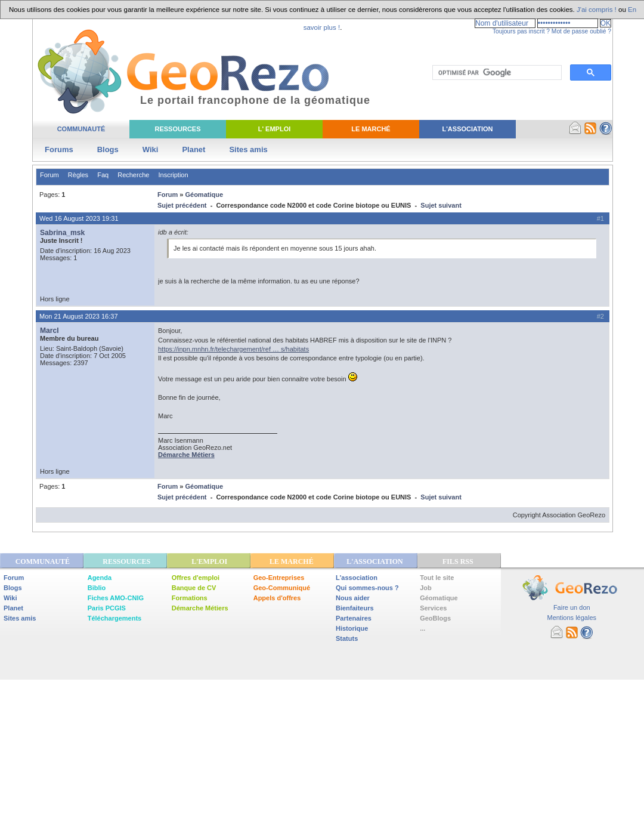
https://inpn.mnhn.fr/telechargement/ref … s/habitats (233, 349)
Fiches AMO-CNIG (116, 598)
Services (433, 608)
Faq (103, 175)
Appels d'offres (277, 598)
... (422, 628)
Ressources (177, 129)
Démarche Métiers (200, 608)
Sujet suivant (441, 205)
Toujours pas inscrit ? (521, 31)
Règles (78, 175)
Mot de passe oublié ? (581, 31)
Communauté (81, 129)
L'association (357, 578)
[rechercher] (496, 73)
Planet (193, 149)
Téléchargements (114, 618)
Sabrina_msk (62, 233)
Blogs (108, 149)
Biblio (97, 588)
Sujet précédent (182, 205)
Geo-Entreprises (279, 578)
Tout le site (437, 578)
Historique (352, 628)
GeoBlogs (435, 618)
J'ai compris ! (597, 10)
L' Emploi (275, 129)
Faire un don (572, 607)
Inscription (173, 175)
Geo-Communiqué (282, 588)
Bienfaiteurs (355, 608)
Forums (59, 149)
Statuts (347, 638)
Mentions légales (572, 618)
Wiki (151, 149)
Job (426, 588)
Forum (49, 175)
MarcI (49, 331)
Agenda (100, 578)
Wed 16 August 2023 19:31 (79, 218)
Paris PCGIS (107, 608)
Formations (190, 598)
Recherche (133, 175)
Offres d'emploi (196, 578)
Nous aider (353, 598)
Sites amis (248, 149)
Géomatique (204, 195)
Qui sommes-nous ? (367, 588)
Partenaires (354, 618)
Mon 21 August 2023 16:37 (79, 316)
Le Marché (371, 129)
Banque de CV (194, 588)
